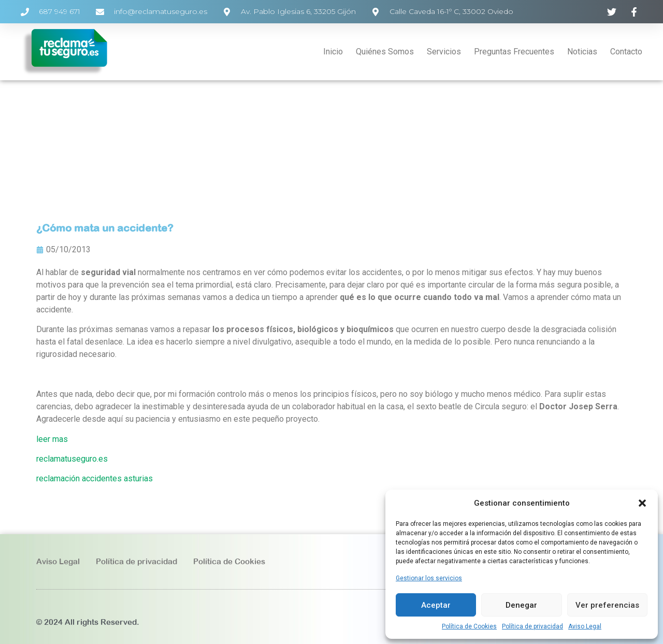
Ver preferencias (607, 605)
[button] (642, 503)
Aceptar (436, 605)
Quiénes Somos (385, 52)
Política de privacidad (532, 626)
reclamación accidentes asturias (95, 478)
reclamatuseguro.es (72, 459)
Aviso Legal (585, 626)
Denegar (521, 605)
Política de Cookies (469, 626)
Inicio (333, 52)
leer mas (52, 439)
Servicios (444, 52)
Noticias (582, 52)
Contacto (626, 52)
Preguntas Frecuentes (514, 52)
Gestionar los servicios (429, 578)
